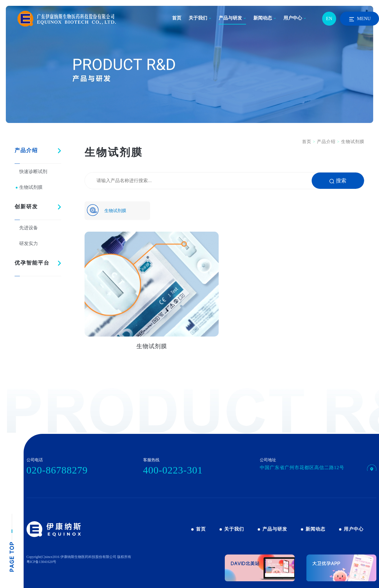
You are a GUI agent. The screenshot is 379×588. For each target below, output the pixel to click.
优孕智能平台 (32, 263)
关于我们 (198, 18)
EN (329, 19)
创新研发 (26, 207)
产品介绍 (26, 150)
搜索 (338, 181)
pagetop (12, 543)
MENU (359, 19)
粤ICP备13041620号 (42, 562)
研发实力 (29, 243)
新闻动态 (263, 18)
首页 (177, 18)
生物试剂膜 (31, 187)
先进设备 (29, 228)
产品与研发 (230, 18)
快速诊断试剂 (33, 171)
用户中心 (293, 18)
